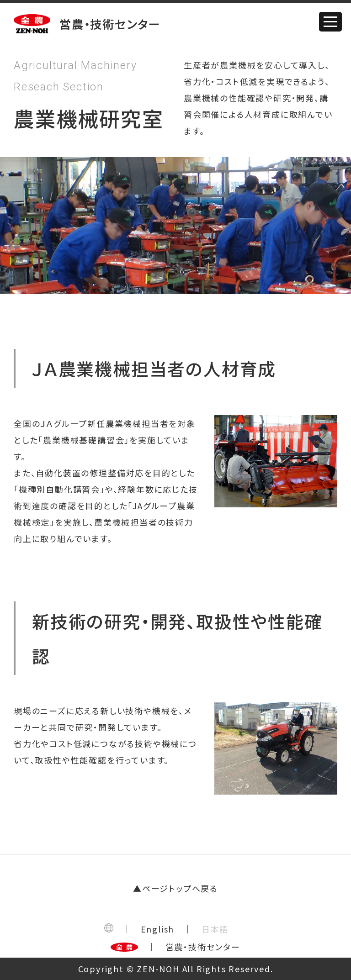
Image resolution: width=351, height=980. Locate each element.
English (158, 929)
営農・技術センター (203, 947)
